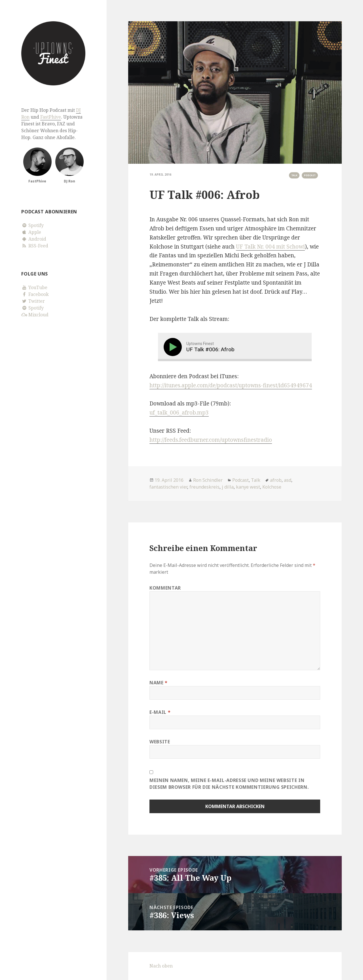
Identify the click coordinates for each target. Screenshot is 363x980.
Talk (294, 175)
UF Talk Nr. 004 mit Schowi (270, 247)
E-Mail (160, 712)
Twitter (33, 301)
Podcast (310, 175)
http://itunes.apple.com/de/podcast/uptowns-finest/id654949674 (231, 385)
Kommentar (165, 588)
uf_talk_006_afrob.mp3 (179, 413)
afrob (276, 480)
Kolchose (272, 487)
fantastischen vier (168, 487)
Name (159, 683)
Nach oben (161, 966)
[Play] (174, 347)
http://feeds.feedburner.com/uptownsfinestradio (211, 440)
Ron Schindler (208, 480)
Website (160, 742)
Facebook (35, 294)
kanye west (248, 487)
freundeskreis (204, 487)
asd (288, 480)
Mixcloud (35, 315)
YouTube (34, 287)
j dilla (228, 487)
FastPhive (51, 117)
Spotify (32, 225)
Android (34, 239)
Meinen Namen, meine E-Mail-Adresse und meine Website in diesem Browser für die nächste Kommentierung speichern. (229, 784)
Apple (31, 232)
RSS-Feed (35, 246)
